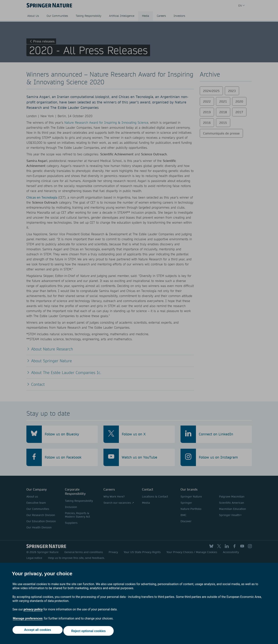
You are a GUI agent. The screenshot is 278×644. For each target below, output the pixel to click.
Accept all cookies (37, 632)
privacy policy (33, 611)
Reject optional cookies (89, 632)
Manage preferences (28, 621)
